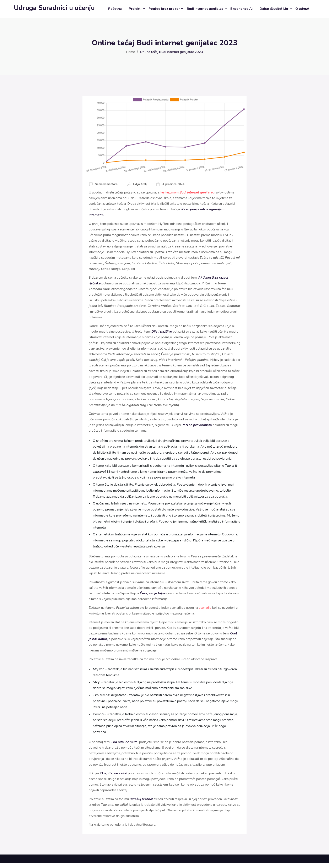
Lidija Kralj (140, 184)
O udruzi (302, 9)
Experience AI (241, 9)
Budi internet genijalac (205, 9)
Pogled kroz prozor (164, 9)
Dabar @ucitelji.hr (274, 9)
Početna (115, 9)
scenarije (205, 608)
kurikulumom (187, 192)
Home (131, 52)
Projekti (135, 9)
